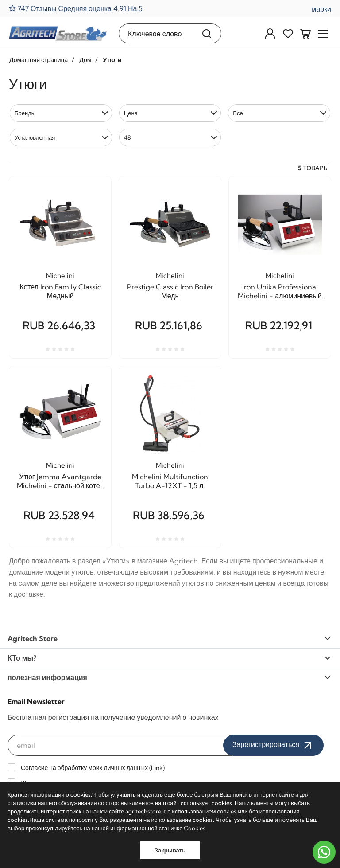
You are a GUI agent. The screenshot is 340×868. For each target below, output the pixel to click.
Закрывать (170, 850)
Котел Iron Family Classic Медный (60, 291)
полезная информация (169, 677)
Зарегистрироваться (273, 745)
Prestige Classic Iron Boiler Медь (170, 291)
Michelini (60, 276)
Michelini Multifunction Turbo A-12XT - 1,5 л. (170, 481)
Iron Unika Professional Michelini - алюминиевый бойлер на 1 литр (280, 291)
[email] (120, 745)
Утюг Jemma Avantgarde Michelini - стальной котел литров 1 (60, 481)
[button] (61, 113)
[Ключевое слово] (156, 33)
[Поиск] (207, 33)
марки (321, 9)
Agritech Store (169, 638)
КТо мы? (169, 658)
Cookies (195, 828)
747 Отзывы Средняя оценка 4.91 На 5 (76, 8)
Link (157, 768)
